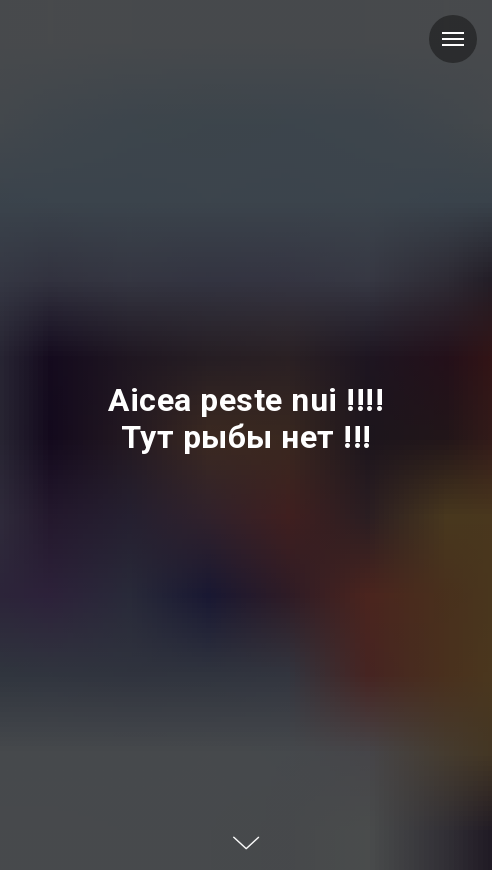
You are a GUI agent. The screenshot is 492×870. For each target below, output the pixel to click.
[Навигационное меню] (453, 39)
